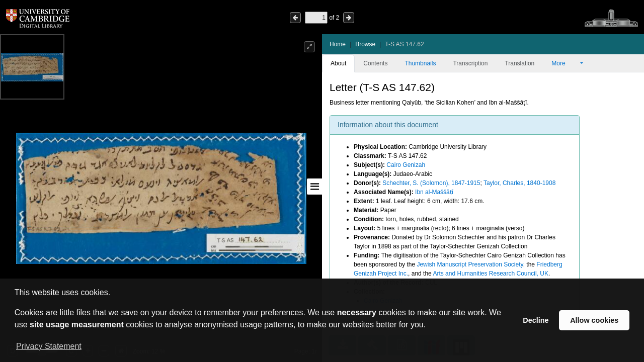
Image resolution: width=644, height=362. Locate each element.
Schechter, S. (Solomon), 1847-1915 (431, 183)
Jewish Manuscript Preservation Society (470, 264)
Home (338, 44)
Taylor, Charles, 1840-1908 (519, 183)
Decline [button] (536, 320)
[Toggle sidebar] (314, 187)
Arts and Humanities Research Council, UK (490, 274)
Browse (365, 44)
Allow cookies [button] (594, 320)
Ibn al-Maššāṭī (434, 192)
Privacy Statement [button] (49, 346)
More (565, 63)
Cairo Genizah (406, 165)
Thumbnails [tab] (420, 63)
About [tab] (338, 63)
